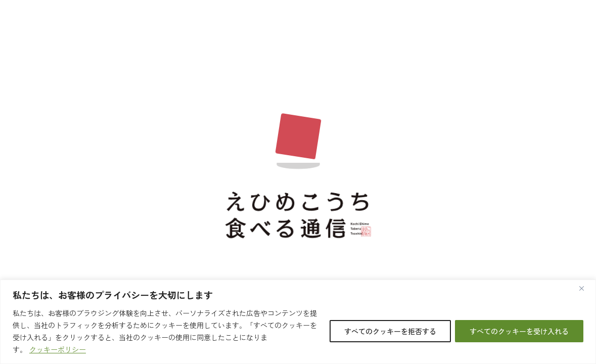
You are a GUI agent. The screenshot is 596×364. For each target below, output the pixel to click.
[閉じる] (585, 288)
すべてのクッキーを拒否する (390, 331)
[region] (298, 322)
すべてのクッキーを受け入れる (519, 331)
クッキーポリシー (58, 349)
